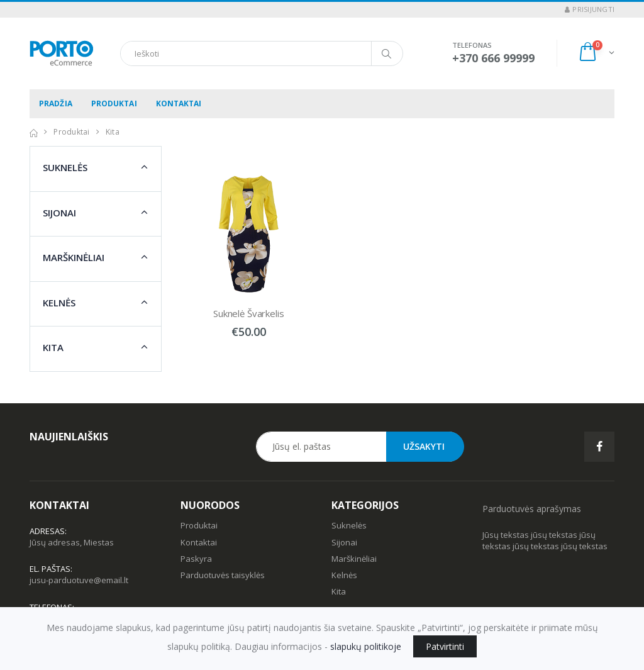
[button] (596, 53)
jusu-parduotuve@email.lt (79, 580)
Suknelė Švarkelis (248, 313)
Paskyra (196, 559)
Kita (53, 347)
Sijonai (59, 213)
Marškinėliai (74, 257)
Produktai (114, 103)
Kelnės (59, 303)
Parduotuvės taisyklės (223, 575)
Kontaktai (179, 103)
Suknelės (65, 167)
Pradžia (56, 103)
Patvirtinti (445, 646)
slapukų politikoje (366, 646)
